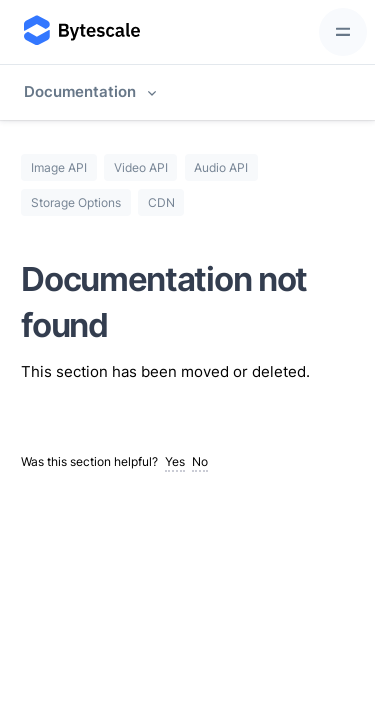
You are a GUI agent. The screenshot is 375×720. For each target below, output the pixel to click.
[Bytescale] (80, 32)
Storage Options (76, 202)
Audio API (221, 167)
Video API (141, 167)
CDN (161, 202)
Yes (175, 461)
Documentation (80, 91)
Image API (59, 167)
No (200, 461)
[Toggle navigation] (343, 32)
